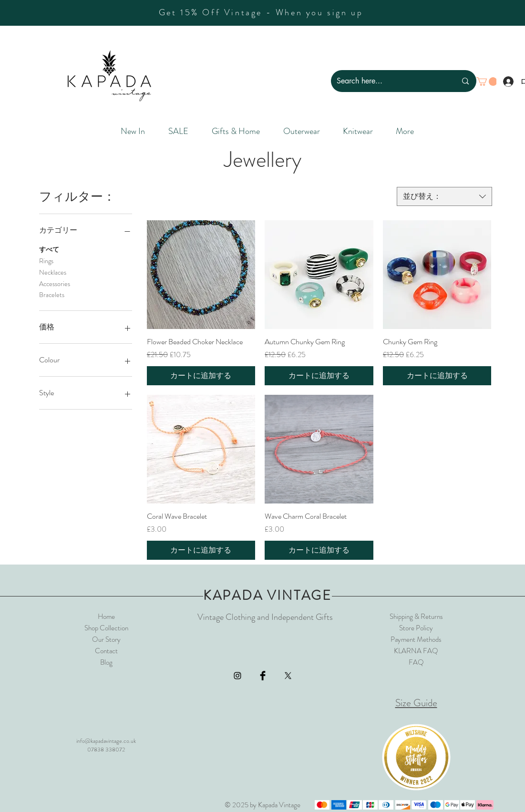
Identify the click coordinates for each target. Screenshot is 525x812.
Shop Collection (106, 628)
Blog (106, 662)
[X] (288, 676)
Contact (106, 651)
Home (106, 617)
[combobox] (444, 196)
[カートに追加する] (201, 376)
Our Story (106, 639)
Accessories (55, 283)
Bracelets (52, 294)
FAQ (416, 662)
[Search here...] (390, 81)
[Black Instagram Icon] (237, 676)
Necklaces (53, 272)
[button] (487, 82)
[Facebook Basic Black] (263, 676)
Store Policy (416, 628)
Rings (46, 261)
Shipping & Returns (416, 617)
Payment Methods (416, 639)
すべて (49, 249)
